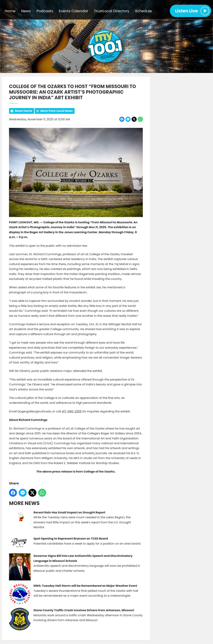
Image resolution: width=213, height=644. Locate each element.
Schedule (143, 11)
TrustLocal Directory (112, 11)
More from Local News (57, 111)
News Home (23, 111)
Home (10, 11)
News (26, 11)
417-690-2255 (72, 411)
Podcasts (45, 11)
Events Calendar (74, 11)
